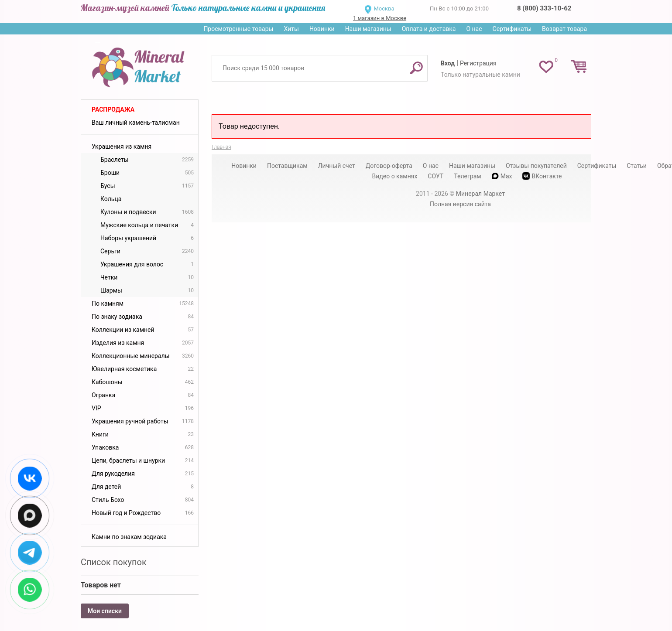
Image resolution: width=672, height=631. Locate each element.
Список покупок (114, 562)
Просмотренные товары (238, 29)
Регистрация (478, 63)
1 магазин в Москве (380, 18)
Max (502, 176)
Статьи (637, 166)
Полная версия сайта (460, 204)
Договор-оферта (389, 166)
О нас (474, 29)
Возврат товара (564, 29)
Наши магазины (368, 29)
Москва (384, 9)
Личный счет (337, 166)
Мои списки (105, 611)
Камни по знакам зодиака (129, 537)
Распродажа (113, 109)
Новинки (322, 29)
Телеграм (467, 176)
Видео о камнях (395, 176)
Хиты (291, 29)
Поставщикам (287, 166)
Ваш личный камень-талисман (136, 123)
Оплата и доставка (429, 29)
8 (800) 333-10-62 (544, 8)
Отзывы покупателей (536, 166)
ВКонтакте (542, 176)
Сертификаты (512, 29)
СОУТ (435, 176)
